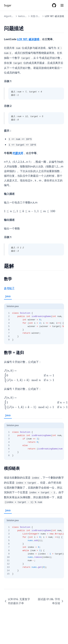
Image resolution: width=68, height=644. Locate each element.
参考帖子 (9, 288)
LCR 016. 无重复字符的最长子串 (17, 601)
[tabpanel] (34, 322)
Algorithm (9, 16)
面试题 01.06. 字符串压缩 (51, 601)
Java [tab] (8, 296)
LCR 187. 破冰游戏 (28, 39)
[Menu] (62, 5)
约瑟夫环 (18, 153)
